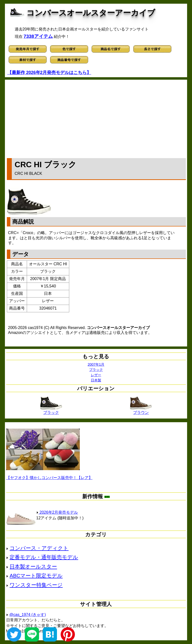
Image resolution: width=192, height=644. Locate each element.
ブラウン (141, 411)
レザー (96, 375)
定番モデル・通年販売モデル (44, 557)
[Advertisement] (96, 118)
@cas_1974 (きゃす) (28, 615)
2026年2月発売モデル (57, 512)
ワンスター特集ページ (36, 585)
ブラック (96, 370)
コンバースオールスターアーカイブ (91, 13)
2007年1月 (96, 364)
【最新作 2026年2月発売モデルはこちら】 (49, 73)
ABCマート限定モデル (36, 576)
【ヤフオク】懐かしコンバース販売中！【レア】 (49, 478)
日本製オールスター (33, 566)
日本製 (96, 380)
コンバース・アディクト (39, 548)
